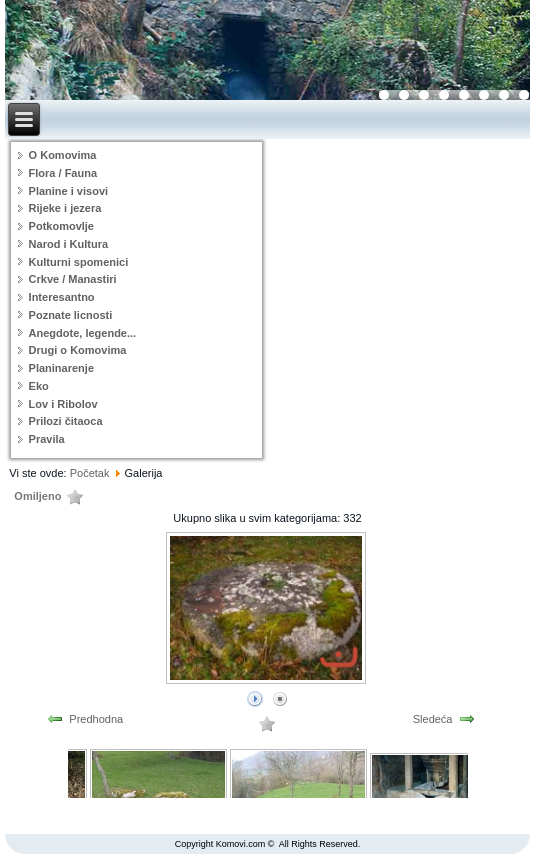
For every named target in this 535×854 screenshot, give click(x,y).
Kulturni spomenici (79, 262)
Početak (90, 473)
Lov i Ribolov (63, 404)
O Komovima (63, 155)
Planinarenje (61, 368)
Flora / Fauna (63, 173)
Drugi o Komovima (78, 350)
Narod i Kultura (68, 244)
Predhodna (96, 719)
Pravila (47, 439)
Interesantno (62, 297)
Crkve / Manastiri (73, 279)
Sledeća (433, 719)
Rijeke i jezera (65, 208)
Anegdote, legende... (83, 333)
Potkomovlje (61, 226)
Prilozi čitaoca (66, 421)
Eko (39, 386)
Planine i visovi (68, 191)
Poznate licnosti (71, 315)
